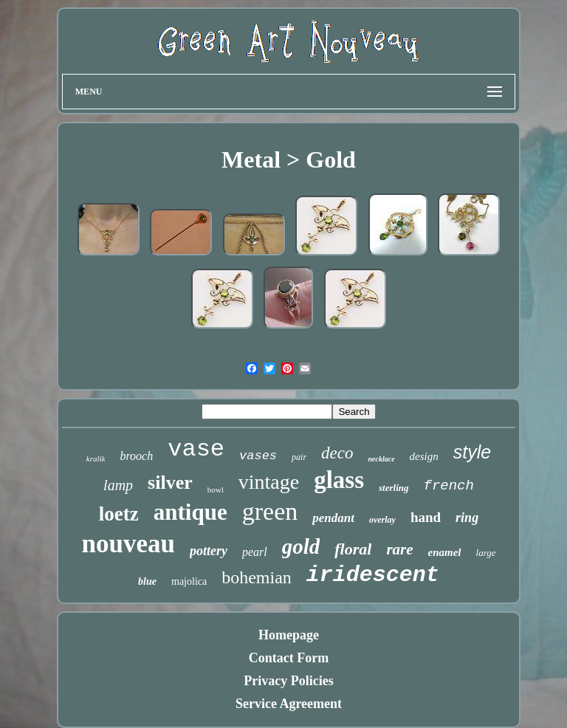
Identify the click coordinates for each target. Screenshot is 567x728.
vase (196, 449)
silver (170, 483)
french (448, 486)
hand (426, 517)
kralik (96, 459)
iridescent (373, 575)
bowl (216, 490)
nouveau (128, 544)
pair (299, 457)
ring (467, 518)
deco (337, 453)
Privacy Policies (288, 681)
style (472, 452)
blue (147, 581)
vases (258, 456)
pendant (333, 518)
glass (339, 480)
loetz (119, 514)
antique (190, 512)
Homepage (289, 635)
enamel (445, 552)
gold (301, 546)
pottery (209, 551)
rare (399, 549)
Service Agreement (289, 704)
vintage (269, 482)
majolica (189, 581)
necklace (381, 459)
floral (353, 549)
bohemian (257, 577)
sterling (394, 488)
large (486, 553)
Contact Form (289, 658)
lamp (118, 485)
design (424, 456)
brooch (136, 456)
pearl (255, 552)
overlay (382, 520)
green (270, 511)
